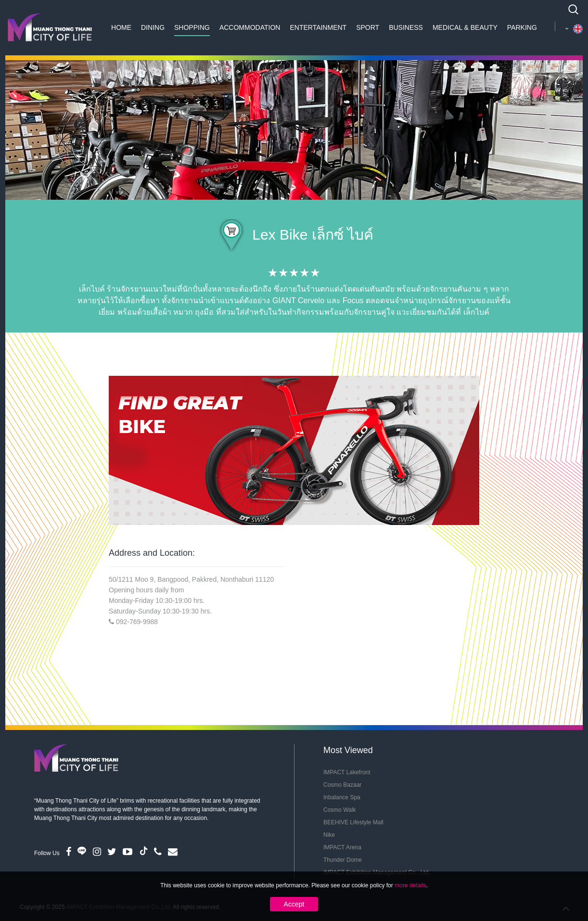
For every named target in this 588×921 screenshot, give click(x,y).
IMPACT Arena (342, 847)
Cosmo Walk (340, 810)
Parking (522, 27)
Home (121, 27)
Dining (153, 27)
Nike (329, 835)
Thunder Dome (343, 860)
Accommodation (250, 27)
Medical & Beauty (465, 27)
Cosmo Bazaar (342, 785)
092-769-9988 (137, 622)
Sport (368, 27)
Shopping (192, 27)
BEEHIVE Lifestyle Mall (353, 822)
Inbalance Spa (342, 797)
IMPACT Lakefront (347, 772)
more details (410, 885)
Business (406, 27)
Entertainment (318, 27)
